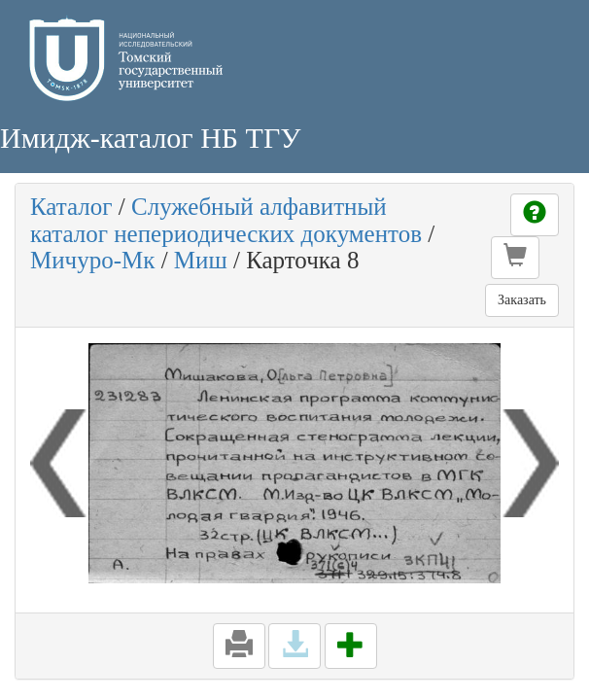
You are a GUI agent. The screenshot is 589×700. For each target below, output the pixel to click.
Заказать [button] (522, 300)
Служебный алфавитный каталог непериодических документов (226, 220)
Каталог (71, 207)
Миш (201, 260)
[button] (515, 258)
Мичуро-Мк (92, 260)
